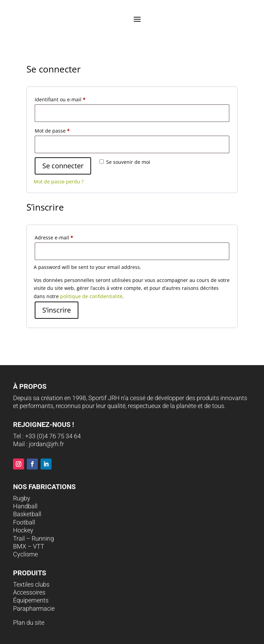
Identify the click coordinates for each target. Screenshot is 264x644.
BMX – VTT (29, 546)
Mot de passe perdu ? (59, 182)
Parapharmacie (34, 608)
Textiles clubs (31, 584)
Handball (25, 506)
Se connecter (63, 166)
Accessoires (29, 592)
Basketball (27, 514)
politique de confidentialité (91, 296)
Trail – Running (34, 538)
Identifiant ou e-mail (60, 99)
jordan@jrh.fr (46, 444)
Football (24, 522)
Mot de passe (52, 131)
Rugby (22, 498)
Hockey (23, 530)
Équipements (31, 600)
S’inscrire (57, 310)
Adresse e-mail (54, 238)
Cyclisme (25, 554)
